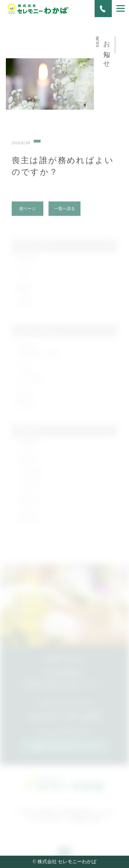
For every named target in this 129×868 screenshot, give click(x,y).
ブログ (24, 277)
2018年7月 (28, 492)
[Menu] (121, 8)
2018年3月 (28, 521)
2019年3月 (28, 462)
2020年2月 (28, 447)
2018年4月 (28, 506)
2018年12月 (29, 477)
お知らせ (26, 263)
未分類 (24, 307)
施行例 (24, 292)
